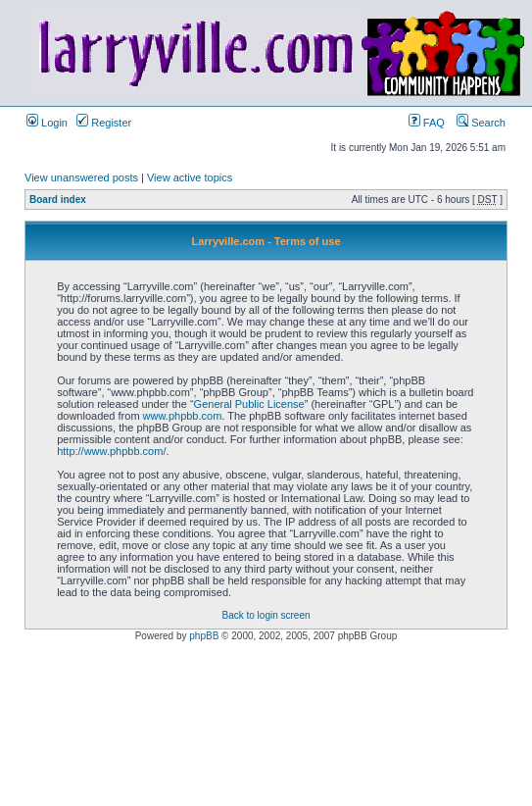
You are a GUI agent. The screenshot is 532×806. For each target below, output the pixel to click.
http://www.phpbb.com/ (111, 451)
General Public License (249, 404)
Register (104, 123)
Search (481, 123)
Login (47, 123)
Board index (58, 200)
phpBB (204, 636)
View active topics (190, 177)
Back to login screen (266, 615)
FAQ (427, 123)
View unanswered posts (81, 177)
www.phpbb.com (183, 416)
